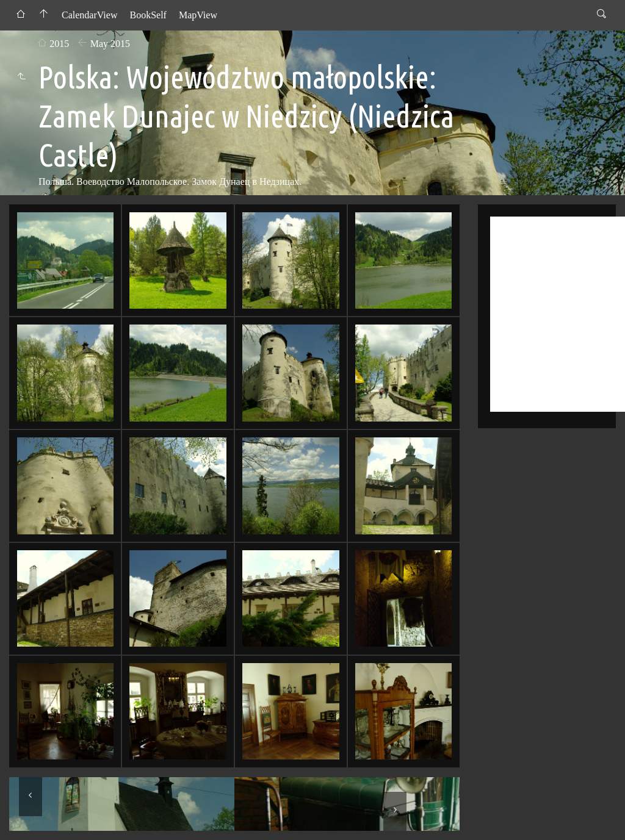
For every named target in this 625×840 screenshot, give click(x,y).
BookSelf (148, 15)
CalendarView (89, 15)
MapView (198, 15)
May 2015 (110, 44)
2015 (59, 44)
